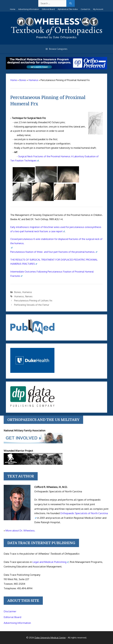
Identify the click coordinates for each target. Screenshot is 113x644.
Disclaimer (10, 611)
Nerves (29, 296)
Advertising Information (29, 9)
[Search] (71, 3)
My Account (98, 9)
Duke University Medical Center (50, 638)
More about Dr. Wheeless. (20, 530)
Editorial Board (48, 9)
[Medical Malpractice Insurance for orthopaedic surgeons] (56, 68)
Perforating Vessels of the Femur (32, 305)
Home (13, 9)
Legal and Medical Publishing (51, 562)
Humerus (27, 292)
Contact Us (85, 9)
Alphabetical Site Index (68, 9)
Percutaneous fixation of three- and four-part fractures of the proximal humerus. (54, 252)
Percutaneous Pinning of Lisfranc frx (33, 301)
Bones (18, 292)
